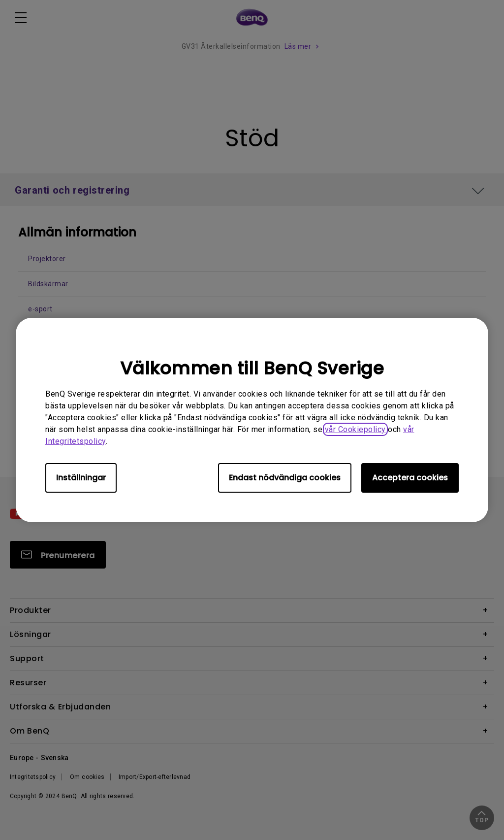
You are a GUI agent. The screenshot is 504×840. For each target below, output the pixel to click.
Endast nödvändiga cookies (285, 478)
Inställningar (81, 478)
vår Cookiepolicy (355, 429)
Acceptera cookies (410, 478)
